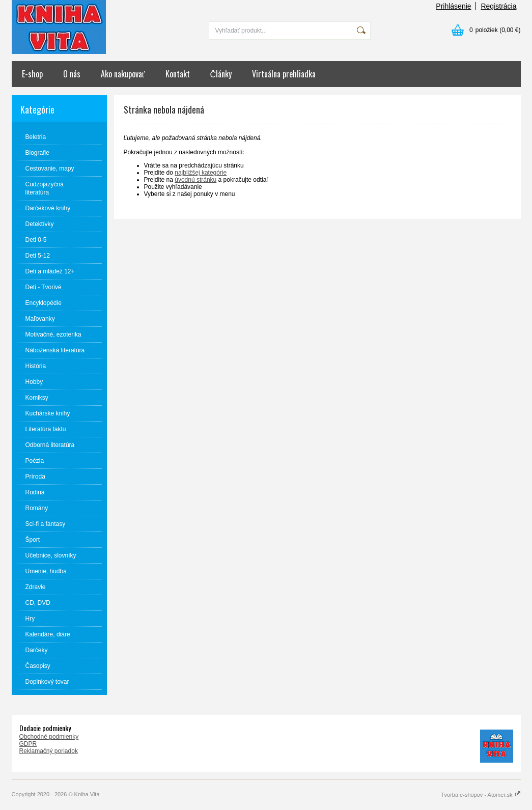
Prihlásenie (453, 6)
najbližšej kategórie (201, 173)
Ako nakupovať (123, 74)
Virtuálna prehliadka (284, 74)
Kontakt (178, 74)
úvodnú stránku (195, 180)
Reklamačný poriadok (49, 751)
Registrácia (498, 6)
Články (221, 74)
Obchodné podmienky (49, 737)
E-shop (32, 74)
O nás (72, 74)
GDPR (28, 744)
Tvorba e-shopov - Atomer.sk (481, 795)
